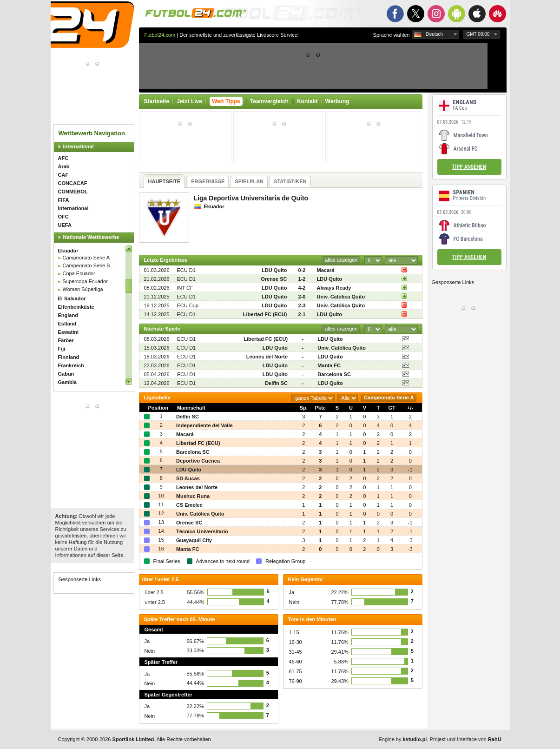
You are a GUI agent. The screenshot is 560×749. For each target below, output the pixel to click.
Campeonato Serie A (86, 258)
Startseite (157, 101)
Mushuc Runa (193, 496)
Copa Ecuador (79, 273)
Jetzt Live (189, 101)
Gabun (66, 374)
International (79, 146)
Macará (326, 270)
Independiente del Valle (204, 425)
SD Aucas (188, 478)
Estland (67, 324)
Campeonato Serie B (86, 265)
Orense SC (274, 279)
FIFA (64, 200)
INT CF (185, 288)
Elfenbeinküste (76, 307)
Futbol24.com (160, 35)
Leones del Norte (267, 357)
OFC (63, 217)
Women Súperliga (83, 289)
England (68, 315)
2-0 (302, 297)
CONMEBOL (73, 192)
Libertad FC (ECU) (265, 314)
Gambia (67, 382)
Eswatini (69, 332)
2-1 (302, 314)
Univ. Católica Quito (341, 297)
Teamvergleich (269, 101)
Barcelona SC (334, 374)
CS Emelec (189, 505)
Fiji (62, 349)
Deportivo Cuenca (198, 461)
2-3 (302, 305)
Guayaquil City (194, 540)
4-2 (302, 288)
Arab (64, 166)
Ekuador (68, 251)
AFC (63, 158)
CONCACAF (73, 183)
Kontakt (307, 101)
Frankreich (71, 365)
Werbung (337, 101)
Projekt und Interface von (466, 739)
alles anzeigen (341, 260)
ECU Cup (188, 305)
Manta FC (329, 365)
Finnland (69, 357)
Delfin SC (276, 383)
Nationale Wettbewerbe (91, 237)
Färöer (66, 340)
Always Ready (334, 288)
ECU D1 (186, 270)
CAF (63, 175)
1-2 (302, 279)
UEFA (65, 225)
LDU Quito (274, 270)
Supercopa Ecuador (85, 281)
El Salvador (72, 298)
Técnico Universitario (202, 531)
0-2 (302, 270)
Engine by (403, 739)
